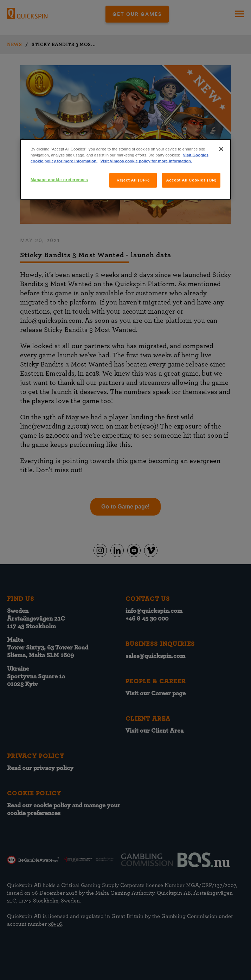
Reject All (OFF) (133, 180)
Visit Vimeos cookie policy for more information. (146, 161)
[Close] (221, 149)
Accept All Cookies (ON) (191, 180)
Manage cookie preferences (59, 180)
